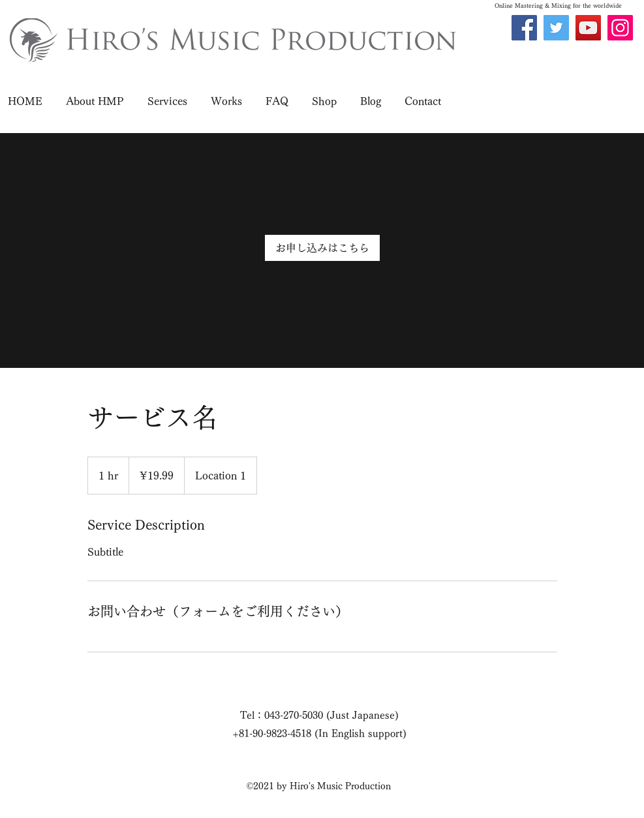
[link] (322, 248)
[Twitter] (556, 28)
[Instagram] (620, 28)
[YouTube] (588, 28)
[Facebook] (524, 28)
